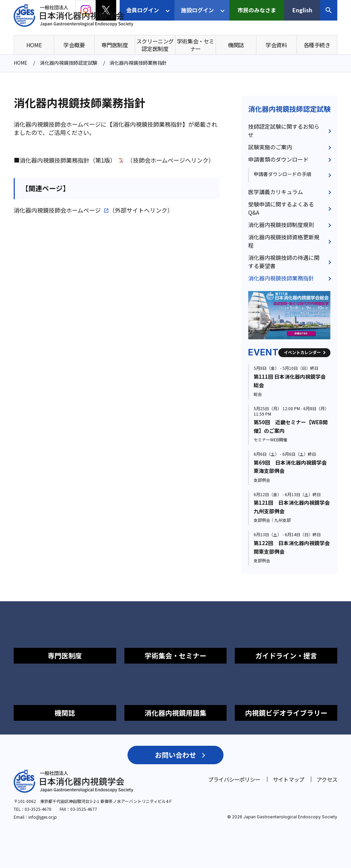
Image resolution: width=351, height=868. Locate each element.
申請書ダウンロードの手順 (282, 174)
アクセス (327, 779)
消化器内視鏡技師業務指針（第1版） (68, 160)
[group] (289, 315)
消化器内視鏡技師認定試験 (289, 109)
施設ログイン (197, 10)
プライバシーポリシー (234, 779)
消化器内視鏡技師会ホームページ (57, 210)
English (302, 10)
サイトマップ (288, 779)
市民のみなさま (257, 10)
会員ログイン (143, 10)
